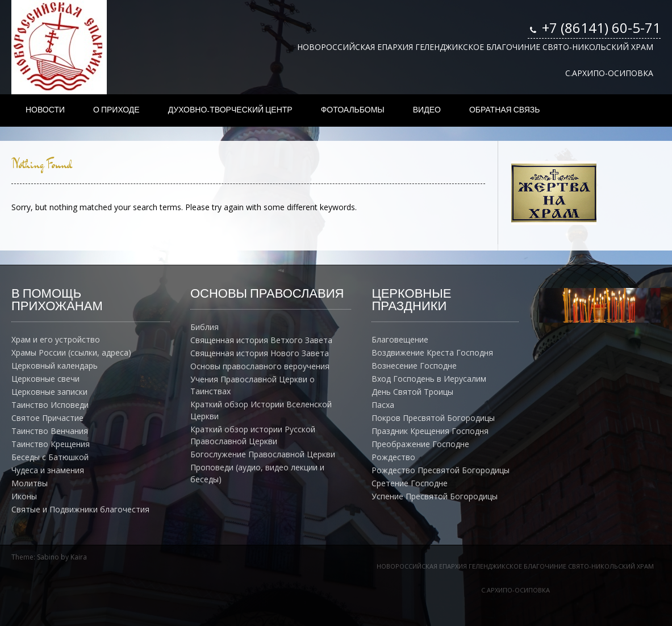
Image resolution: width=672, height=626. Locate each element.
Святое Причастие (47, 418)
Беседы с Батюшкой (50, 457)
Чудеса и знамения (48, 470)
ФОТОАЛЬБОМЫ (353, 110)
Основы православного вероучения (260, 366)
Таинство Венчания (50, 431)
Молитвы (30, 483)
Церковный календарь (55, 366)
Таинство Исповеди (50, 405)
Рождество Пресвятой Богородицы (441, 470)
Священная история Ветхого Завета (261, 340)
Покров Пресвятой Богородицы (433, 418)
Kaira (79, 557)
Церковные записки (49, 392)
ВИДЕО (427, 110)
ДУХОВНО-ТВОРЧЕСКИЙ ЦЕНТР (230, 110)
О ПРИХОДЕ (116, 110)
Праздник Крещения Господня (430, 431)
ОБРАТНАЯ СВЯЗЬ (505, 110)
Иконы (24, 496)
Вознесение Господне (414, 366)
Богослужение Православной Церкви (263, 454)
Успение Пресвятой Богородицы (435, 496)
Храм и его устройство (56, 339)
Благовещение (400, 339)
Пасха (383, 405)
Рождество (393, 457)
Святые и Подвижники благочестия (80, 509)
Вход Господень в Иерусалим (429, 379)
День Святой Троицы (412, 392)
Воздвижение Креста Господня (432, 352)
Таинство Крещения (51, 444)
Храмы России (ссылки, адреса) (71, 352)
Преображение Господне (420, 444)
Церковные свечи (45, 379)
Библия (204, 327)
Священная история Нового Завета (260, 353)
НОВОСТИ (45, 110)
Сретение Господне (410, 483)
